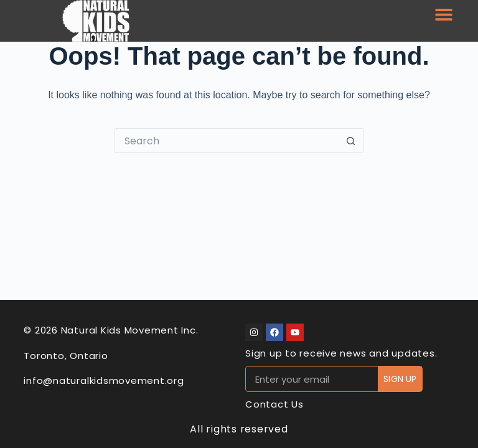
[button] (443, 14)
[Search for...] (227, 141)
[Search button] (351, 141)
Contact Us (274, 404)
